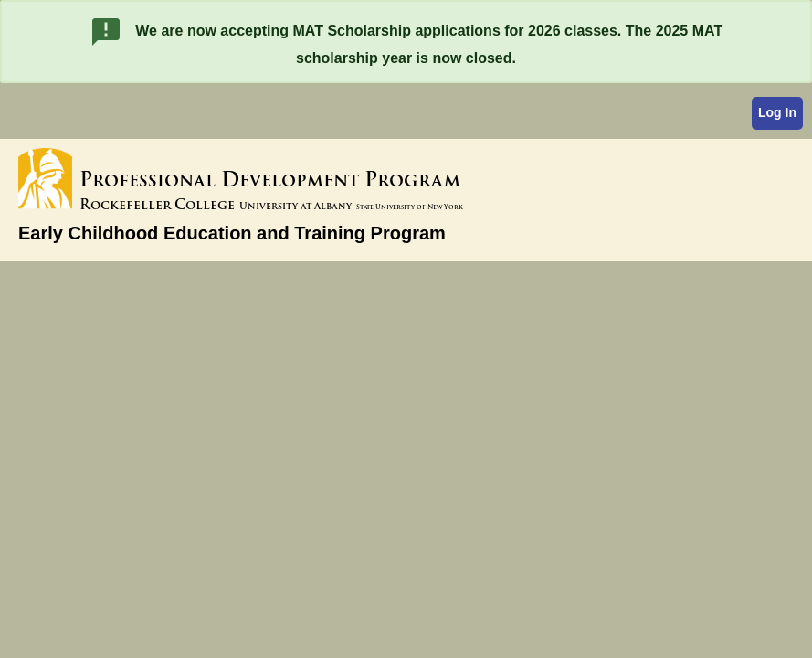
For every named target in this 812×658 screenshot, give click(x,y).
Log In (777, 112)
